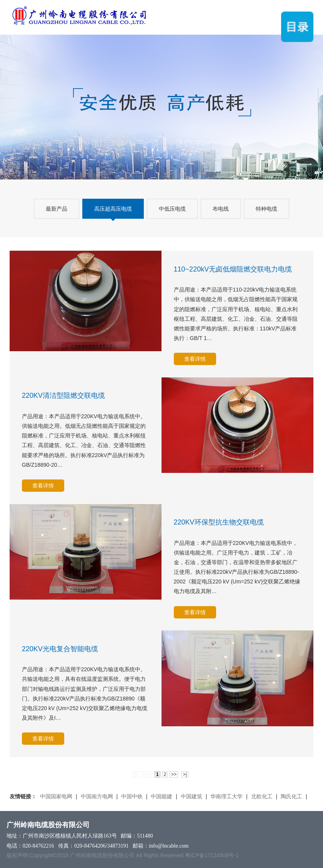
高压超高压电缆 (113, 209)
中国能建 (161, 796)
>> (174, 774)
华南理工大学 (226, 796)
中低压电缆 (172, 209)
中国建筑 (191, 796)
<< (147, 774)
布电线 (221, 209)
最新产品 (57, 209)
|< (137, 774)
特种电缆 (266, 209)
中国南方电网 (97, 796)
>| (185, 774)
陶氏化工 (291, 796)
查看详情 (195, 359)
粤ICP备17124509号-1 (212, 855)
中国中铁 (132, 796)
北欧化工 (262, 796)
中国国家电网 (56, 796)
